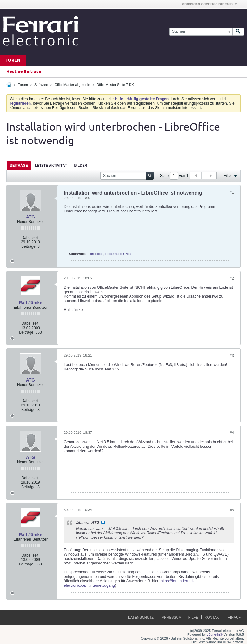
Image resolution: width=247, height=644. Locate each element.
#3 (232, 356)
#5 (232, 510)
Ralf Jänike (30, 303)
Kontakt (213, 617)
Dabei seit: (31, 238)
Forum (23, 85)
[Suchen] (201, 32)
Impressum (171, 617)
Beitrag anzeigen (103, 522)
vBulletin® (215, 634)
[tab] (19, 165)
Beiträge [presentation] (19, 165)
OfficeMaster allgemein (72, 85)
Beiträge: (29, 246)
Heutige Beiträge (24, 72)
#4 (232, 433)
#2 (232, 278)
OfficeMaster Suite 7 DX (115, 85)
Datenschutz (141, 617)
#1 (232, 192)
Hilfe (193, 617)
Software (41, 85)
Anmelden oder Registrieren (209, 4)
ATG (31, 217)
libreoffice (96, 254)
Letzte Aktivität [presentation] (51, 165)
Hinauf (234, 617)
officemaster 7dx (118, 254)
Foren (13, 61)
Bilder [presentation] (80, 165)
